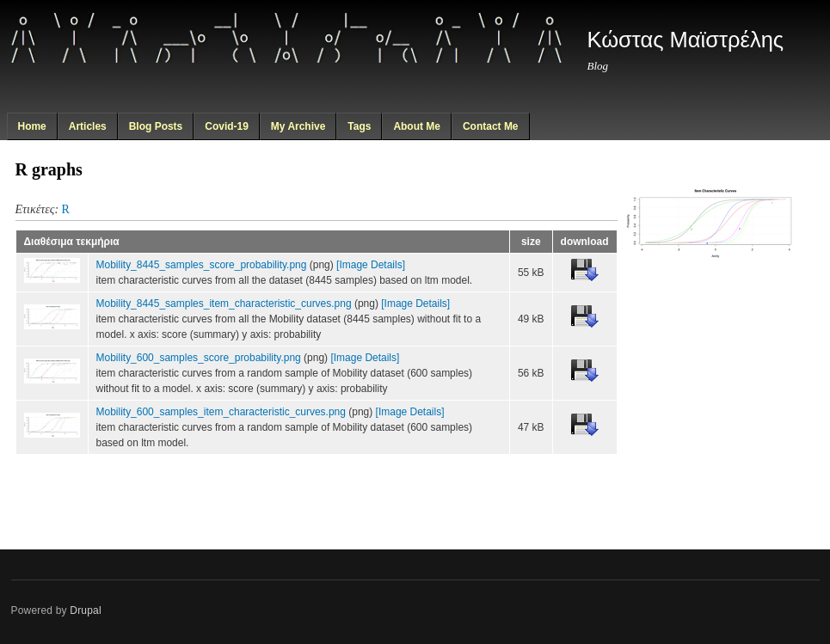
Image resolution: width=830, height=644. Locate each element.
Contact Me (491, 126)
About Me (417, 126)
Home (31, 126)
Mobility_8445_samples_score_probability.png (202, 265)
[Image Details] (371, 265)
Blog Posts (156, 126)
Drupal (86, 610)
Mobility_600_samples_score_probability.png (199, 358)
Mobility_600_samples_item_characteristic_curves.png (221, 412)
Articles (88, 126)
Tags (359, 126)
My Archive (298, 126)
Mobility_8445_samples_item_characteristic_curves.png (224, 304)
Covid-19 (227, 126)
